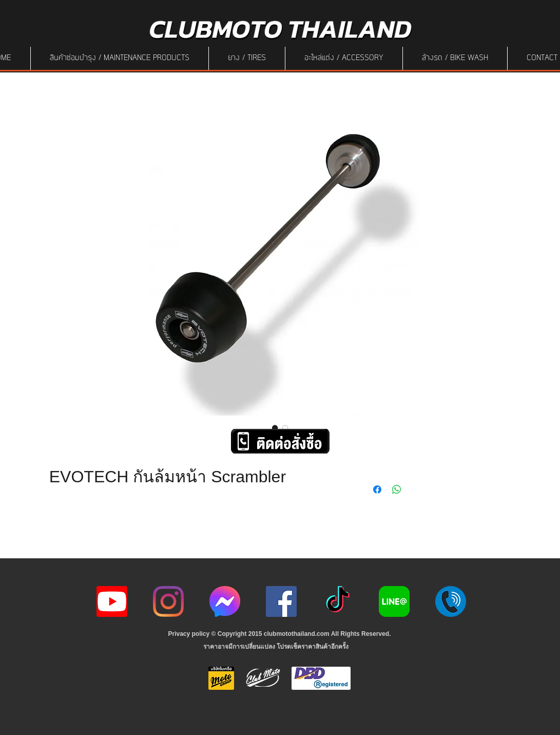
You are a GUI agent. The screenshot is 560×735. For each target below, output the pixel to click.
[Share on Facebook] (377, 489)
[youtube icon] (112, 601)
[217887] (451, 601)
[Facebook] (281, 601)
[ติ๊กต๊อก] (338, 601)
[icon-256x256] (225, 601)
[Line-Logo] (394, 601)
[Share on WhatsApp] (397, 489)
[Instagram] (168, 601)
